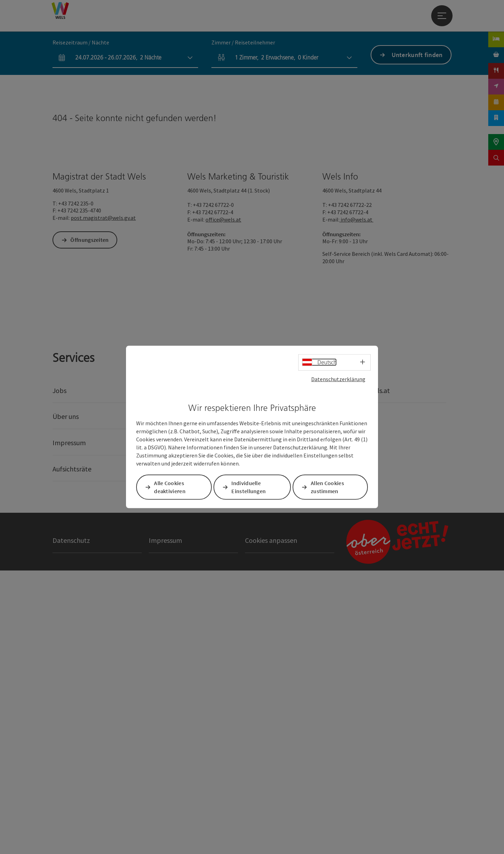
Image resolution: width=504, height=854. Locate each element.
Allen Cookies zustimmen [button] (328, 487)
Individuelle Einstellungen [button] (249, 487)
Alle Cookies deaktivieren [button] (170, 487)
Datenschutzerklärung (338, 379)
